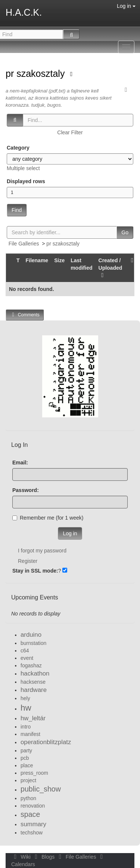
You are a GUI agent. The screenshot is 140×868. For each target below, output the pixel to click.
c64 (25, 651)
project (28, 780)
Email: (20, 463)
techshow (32, 833)
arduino (31, 635)
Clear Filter (70, 132)
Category (18, 148)
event (27, 658)
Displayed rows (26, 181)
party (26, 751)
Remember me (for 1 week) (48, 518)
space (30, 814)
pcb (25, 758)
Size (59, 260)
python (28, 798)
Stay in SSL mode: (35, 571)
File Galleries (24, 244)
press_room (34, 773)
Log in (126, 6)
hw (26, 708)
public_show (41, 789)
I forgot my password (42, 551)
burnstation (33, 643)
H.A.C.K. (24, 12)
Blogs (44, 857)
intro (26, 727)
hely (25, 698)
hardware (34, 690)
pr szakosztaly (36, 73)
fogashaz (31, 665)
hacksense (33, 682)
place (27, 765)
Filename (37, 260)
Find (17, 210)
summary (33, 824)
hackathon (35, 673)
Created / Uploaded (111, 268)
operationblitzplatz (46, 742)
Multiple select (23, 168)
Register (28, 561)
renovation (33, 806)
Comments (25, 315)
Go (125, 232)
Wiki (22, 857)
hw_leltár (33, 718)
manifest (30, 734)
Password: (26, 490)
